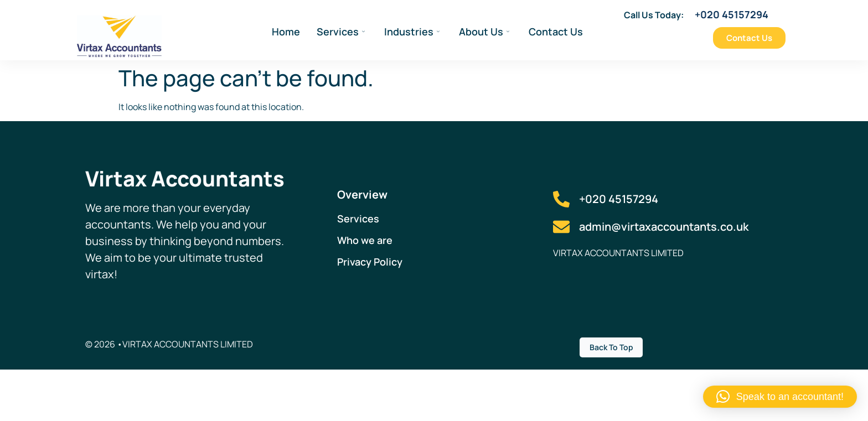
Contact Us (556, 32)
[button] (780, 397)
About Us (484, 32)
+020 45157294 (732, 14)
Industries (412, 32)
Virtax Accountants (185, 178)
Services (341, 32)
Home (286, 32)
